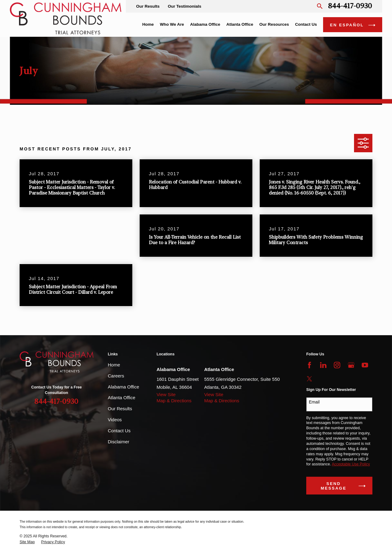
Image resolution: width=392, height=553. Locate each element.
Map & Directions (174, 401)
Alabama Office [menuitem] (205, 24)
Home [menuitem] (148, 24)
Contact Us (119, 431)
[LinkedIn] (323, 365)
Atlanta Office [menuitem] (240, 24)
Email (314, 402)
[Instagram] (337, 365)
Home (114, 365)
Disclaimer (119, 442)
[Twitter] (309, 379)
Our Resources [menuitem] (274, 24)
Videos (115, 420)
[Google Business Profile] (351, 365)
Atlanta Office (122, 398)
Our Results (148, 6)
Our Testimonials (185, 6)
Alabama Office (123, 387)
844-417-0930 (350, 6)
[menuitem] (27, 542)
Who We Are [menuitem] (172, 24)
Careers (116, 376)
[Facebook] (309, 365)
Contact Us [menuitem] (306, 24)
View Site (166, 394)
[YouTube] (365, 365)
